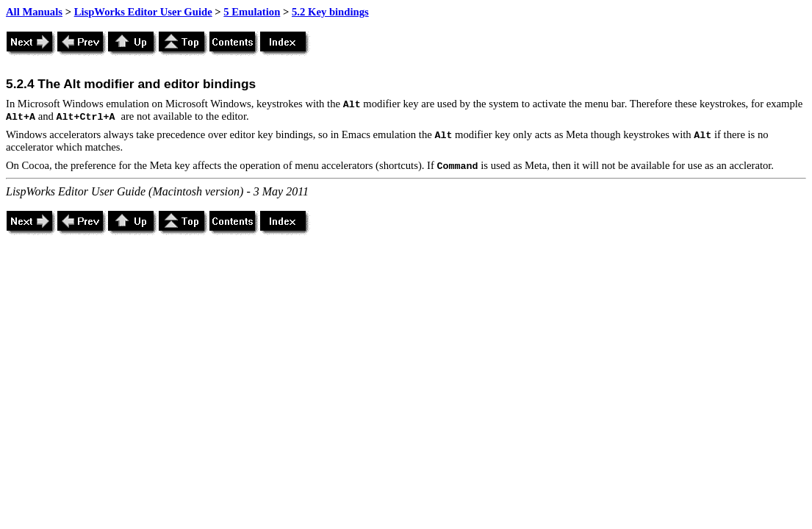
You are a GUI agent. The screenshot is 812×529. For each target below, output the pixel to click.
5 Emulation (252, 12)
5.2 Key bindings (330, 12)
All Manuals (34, 12)
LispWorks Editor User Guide (143, 12)
